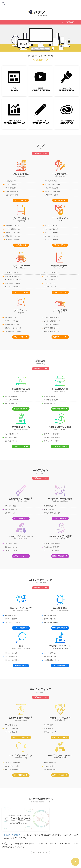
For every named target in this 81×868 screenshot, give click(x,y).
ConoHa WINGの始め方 (12, 276)
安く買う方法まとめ (60, 445)
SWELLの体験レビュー (51, 279)
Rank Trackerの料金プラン (13, 320)
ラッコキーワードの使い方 (13, 330)
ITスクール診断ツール (15, 832)
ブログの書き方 (20, 244)
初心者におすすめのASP (52, 191)
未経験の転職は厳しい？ (12, 613)
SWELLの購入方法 (50, 282)
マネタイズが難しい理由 (52, 184)
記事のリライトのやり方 (13, 236)
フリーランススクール (12, 549)
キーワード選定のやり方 (13, 229)
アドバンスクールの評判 (52, 439)
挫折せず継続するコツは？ (52, 330)
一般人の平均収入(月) (51, 188)
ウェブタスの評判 (49, 763)
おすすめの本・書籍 (12, 195)
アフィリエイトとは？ (52, 225)
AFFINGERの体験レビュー (52, 272)
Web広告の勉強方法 (60, 626)
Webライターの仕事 (60, 735)
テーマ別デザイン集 (50, 286)
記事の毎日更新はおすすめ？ (53, 327)
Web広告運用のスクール (52, 658)
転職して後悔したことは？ (52, 511)
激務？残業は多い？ (50, 504)
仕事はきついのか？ (50, 729)
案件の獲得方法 (49, 726)
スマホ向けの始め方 (12, 184)
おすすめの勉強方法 (11, 402)
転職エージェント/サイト (12, 620)
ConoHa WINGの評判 (11, 272)
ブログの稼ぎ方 (60, 200)
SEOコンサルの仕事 (11, 651)
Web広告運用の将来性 (51, 620)
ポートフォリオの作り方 (12, 767)
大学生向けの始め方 (11, 723)
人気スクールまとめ (20, 445)
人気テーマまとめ (60, 291)
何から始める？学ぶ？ (12, 398)
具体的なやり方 (60, 244)
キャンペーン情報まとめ (12, 286)
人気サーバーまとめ (20, 291)
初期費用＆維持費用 (12, 191)
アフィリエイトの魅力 (52, 229)
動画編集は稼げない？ (51, 402)
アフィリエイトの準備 (52, 232)
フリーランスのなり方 (12, 726)
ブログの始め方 (20, 200)
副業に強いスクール (11, 436)
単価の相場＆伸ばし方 (51, 398)
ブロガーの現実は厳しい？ (52, 320)
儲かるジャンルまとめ (52, 236)
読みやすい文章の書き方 (13, 232)
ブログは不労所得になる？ (52, 316)
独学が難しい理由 (10, 504)
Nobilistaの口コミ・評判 (12, 323)
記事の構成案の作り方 (12, 225)
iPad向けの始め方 (11, 188)
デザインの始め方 (20, 516)
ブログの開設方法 (20, 772)
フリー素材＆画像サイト (13, 239)
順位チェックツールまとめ (13, 327)
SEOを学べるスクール (51, 654)
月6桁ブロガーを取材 (51, 195)
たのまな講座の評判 (50, 767)
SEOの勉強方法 (20, 663)
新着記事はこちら (40, 153)
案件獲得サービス (10, 511)
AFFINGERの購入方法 (51, 276)
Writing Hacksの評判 (50, 760)
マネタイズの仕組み (51, 181)
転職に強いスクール (11, 542)
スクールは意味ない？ (12, 432)
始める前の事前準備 (11, 395)
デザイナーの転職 (60, 516)
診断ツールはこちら (40, 850)
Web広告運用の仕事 (50, 613)
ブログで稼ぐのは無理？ (52, 323)
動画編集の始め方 (20, 407)
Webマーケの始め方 (20, 626)
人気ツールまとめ (20, 336)
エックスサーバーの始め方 (13, 279)
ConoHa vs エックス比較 (12, 282)
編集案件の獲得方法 (50, 395)
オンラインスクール (11, 439)
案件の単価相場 (49, 723)
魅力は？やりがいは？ (51, 508)
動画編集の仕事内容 (60, 407)
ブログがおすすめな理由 (12, 760)
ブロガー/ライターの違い (12, 763)
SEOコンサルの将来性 (12, 658)
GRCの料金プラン (10, 316)
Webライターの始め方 (20, 735)
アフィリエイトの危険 (52, 239)
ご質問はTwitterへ (60, 336)
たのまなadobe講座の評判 (52, 436)
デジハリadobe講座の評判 (52, 432)
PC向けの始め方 (11, 181)
